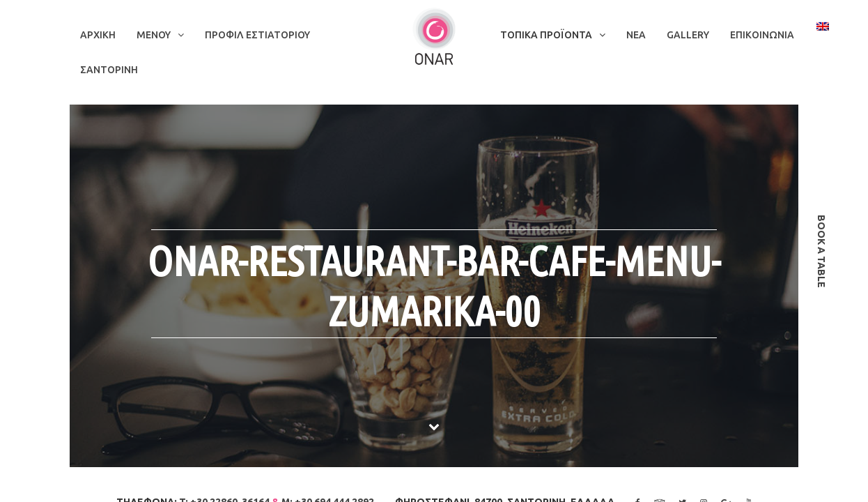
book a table (821, 251)
